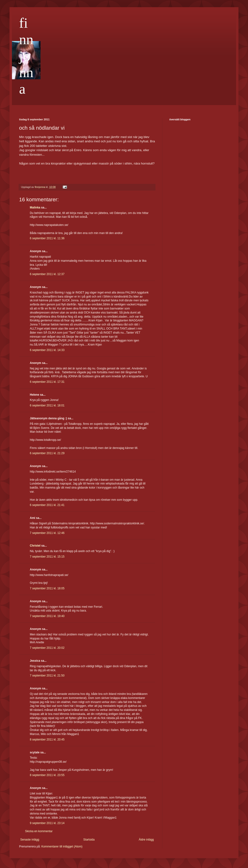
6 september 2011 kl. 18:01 (47, 405)
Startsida (89, 840)
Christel (35, 546)
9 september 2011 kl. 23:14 (47, 823)
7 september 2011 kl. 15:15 (47, 557)
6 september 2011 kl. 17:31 (47, 382)
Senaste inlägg (30, 840)
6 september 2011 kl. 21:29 (47, 453)
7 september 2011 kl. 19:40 (47, 616)
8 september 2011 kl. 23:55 (47, 775)
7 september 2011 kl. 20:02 (47, 648)
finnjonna (26, 56)
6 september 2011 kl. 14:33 (47, 350)
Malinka (35, 208)
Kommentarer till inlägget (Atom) (62, 847)
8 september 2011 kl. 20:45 (47, 740)
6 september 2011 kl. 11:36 (47, 238)
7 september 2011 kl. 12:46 (47, 533)
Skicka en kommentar (39, 831)
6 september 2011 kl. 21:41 (47, 505)
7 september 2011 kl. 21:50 (47, 676)
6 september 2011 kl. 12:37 (47, 274)
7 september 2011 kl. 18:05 (47, 588)
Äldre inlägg (146, 840)
